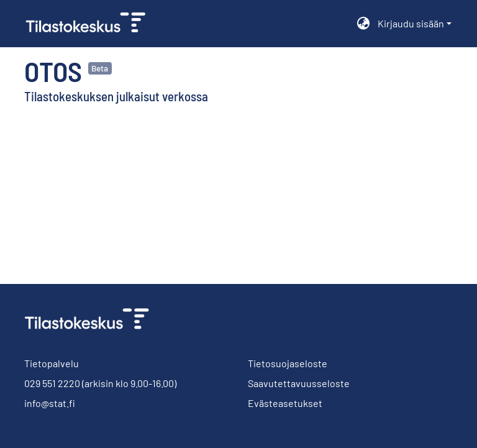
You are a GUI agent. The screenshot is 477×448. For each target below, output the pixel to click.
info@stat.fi (50, 403)
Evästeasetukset (285, 403)
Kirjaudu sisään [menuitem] (411, 23)
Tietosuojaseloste (288, 363)
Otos (53, 71)
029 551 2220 (52, 383)
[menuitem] (364, 24)
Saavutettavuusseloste (299, 383)
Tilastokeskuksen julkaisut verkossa (116, 96)
